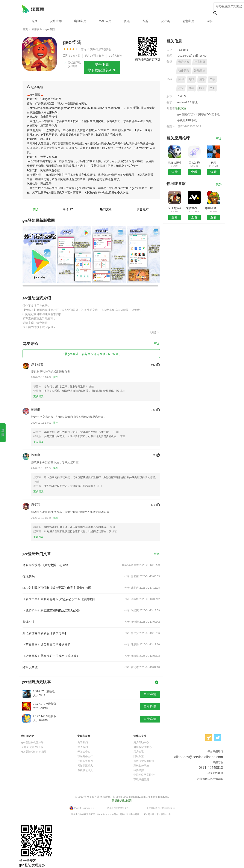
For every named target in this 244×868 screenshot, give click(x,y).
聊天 (202, 88)
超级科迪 (29, 622)
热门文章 (106, 209)
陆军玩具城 (30, 667)
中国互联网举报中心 (145, 775)
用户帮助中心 (141, 742)
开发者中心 (84, 752)
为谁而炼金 (175, 208)
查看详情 (150, 694)
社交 (181, 88)
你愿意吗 (29, 576)
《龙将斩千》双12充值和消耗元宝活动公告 (51, 610)
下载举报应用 (141, 780)
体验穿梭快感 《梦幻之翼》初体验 (45, 565)
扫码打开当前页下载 (148, 59)
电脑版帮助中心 (142, 747)
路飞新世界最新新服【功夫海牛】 (45, 633)
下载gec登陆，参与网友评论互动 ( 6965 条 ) (91, 354)
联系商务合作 (85, 756)
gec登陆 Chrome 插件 (34, 752)
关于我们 (83, 742)
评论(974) (69, 209)
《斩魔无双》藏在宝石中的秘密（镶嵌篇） (51, 656)
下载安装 (106, 49)
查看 (175, 172)
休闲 (181, 79)
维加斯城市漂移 (213, 208)
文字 (212, 79)
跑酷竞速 (200, 71)
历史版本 (143, 209)
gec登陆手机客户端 (33, 742)
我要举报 (139, 770)
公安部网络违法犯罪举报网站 (161, 808)
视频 (191, 88)
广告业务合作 (85, 761)
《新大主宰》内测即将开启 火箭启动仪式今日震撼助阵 (59, 599)
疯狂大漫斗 (175, 163)
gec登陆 (33, 9)
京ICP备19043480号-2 (84, 808)
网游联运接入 (85, 766)
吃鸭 (214, 163)
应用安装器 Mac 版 (32, 747)
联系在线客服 (215, 773)
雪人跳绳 (194, 163)
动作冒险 (184, 71)
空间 (212, 88)
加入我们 (83, 747)
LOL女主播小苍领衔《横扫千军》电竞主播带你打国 (57, 588)
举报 (3, 433)
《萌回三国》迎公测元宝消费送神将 (47, 645)
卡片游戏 (184, 62)
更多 (157, 344)
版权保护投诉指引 (144, 761)
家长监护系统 (141, 766)
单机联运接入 (85, 770)
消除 (202, 79)
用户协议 (139, 752)
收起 (155, 332)
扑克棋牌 (200, 62)
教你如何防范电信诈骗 (210, 779)
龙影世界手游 (194, 208)
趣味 (191, 79)
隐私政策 (180, 108)
